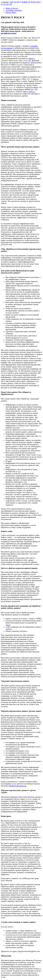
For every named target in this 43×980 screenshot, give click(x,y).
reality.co (32, 58)
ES (15, 2)
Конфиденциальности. (18, 786)
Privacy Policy (11, 12)
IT (20, 2)
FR (18, 2)
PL (2, 4)
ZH (11, 4)
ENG (12, 2)
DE (8, 4)
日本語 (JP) (26, 2)
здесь (8, 625)
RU (5, 4)
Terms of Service (12, 8)
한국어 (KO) (36, 2)
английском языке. (9, 33)
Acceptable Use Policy (14, 10)
